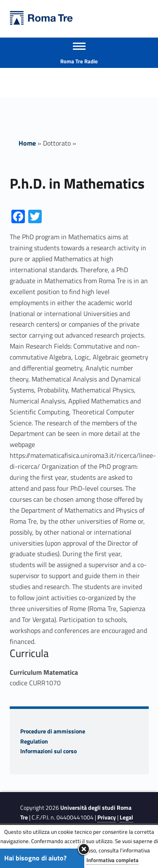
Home (27, 143)
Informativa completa (112, 860)
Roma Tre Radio (79, 61)
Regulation (34, 741)
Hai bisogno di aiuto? (35, 858)
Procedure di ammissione (53, 731)
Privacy (107, 817)
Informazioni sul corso (48, 751)
